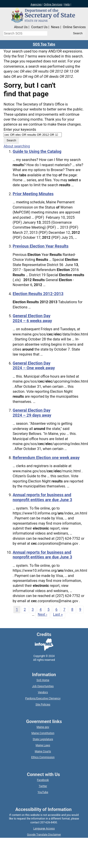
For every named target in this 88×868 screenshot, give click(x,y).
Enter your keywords (20, 130)
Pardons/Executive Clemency (43, 698)
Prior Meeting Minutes (33, 194)
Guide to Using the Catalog (37, 151)
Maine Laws (43, 745)
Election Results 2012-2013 (38, 294)
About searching (17, 146)
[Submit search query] (78, 33)
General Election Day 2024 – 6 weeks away (32, 318)
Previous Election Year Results (41, 246)
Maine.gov (43, 727)
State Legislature (43, 739)
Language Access (44, 829)
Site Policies (43, 705)
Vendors (43, 692)
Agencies (36, 5)
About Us (21, 27)
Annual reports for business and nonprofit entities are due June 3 (42, 497)
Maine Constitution (43, 733)
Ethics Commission (43, 757)
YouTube (43, 792)
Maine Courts (43, 751)
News (55, 27)
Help (67, 5)
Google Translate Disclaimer (44, 835)
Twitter (43, 786)
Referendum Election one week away (46, 458)
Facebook (43, 780)
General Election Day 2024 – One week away (34, 366)
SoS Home (43, 680)
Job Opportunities (43, 686)
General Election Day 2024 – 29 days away (32, 413)
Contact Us (39, 27)
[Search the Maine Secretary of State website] (25, 33)
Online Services (53, 5)
